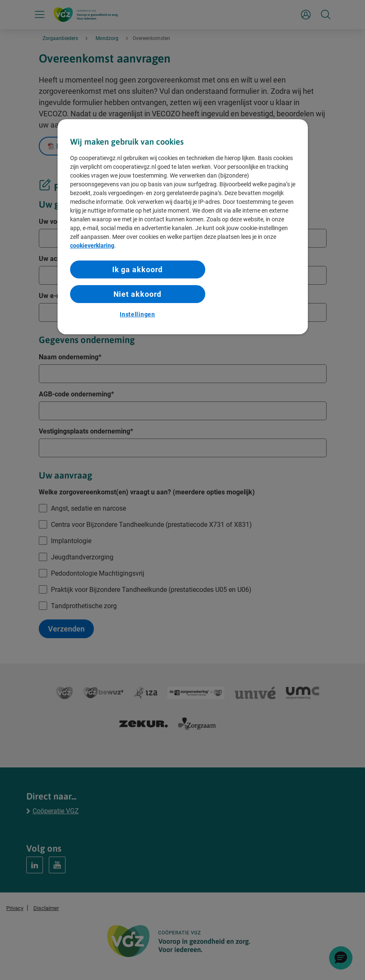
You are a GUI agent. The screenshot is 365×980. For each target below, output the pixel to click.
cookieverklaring (92, 246)
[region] (183, 227)
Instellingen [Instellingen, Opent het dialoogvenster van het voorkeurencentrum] (137, 314)
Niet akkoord (138, 294)
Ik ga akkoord (138, 269)
